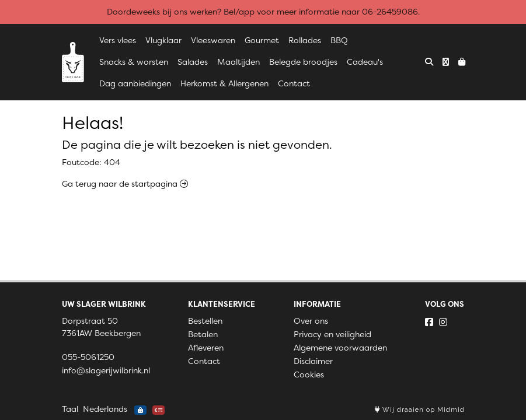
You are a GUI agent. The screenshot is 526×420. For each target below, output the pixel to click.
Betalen (203, 334)
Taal (70, 409)
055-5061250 (88, 357)
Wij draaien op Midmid (420, 410)
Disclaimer (313, 361)
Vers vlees (118, 40)
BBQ (339, 40)
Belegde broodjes (303, 62)
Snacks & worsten (134, 62)
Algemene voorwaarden (340, 348)
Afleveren (206, 348)
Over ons (311, 321)
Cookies (309, 374)
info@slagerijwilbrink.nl (106, 370)
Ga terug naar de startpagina (125, 184)
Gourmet (262, 40)
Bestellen (205, 321)
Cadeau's (365, 62)
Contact (294, 83)
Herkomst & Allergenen (224, 83)
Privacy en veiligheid (332, 334)
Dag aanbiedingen (135, 83)
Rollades (305, 40)
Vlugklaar (163, 40)
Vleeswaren (213, 40)
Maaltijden (238, 62)
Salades (193, 62)
